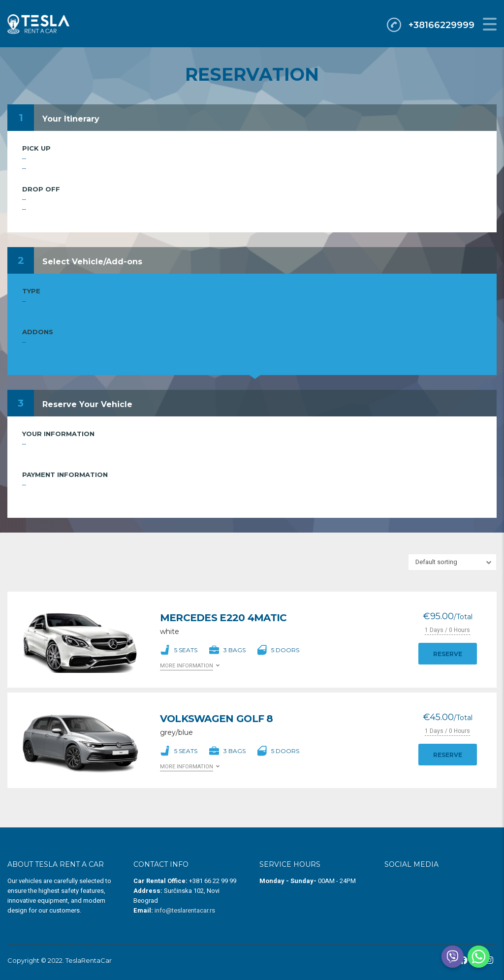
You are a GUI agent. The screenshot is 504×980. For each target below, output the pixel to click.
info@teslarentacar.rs (185, 910)
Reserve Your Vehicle (87, 404)
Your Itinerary (71, 119)
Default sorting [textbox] (436, 562)
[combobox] (452, 562)
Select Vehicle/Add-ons (92, 262)
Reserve (448, 654)
